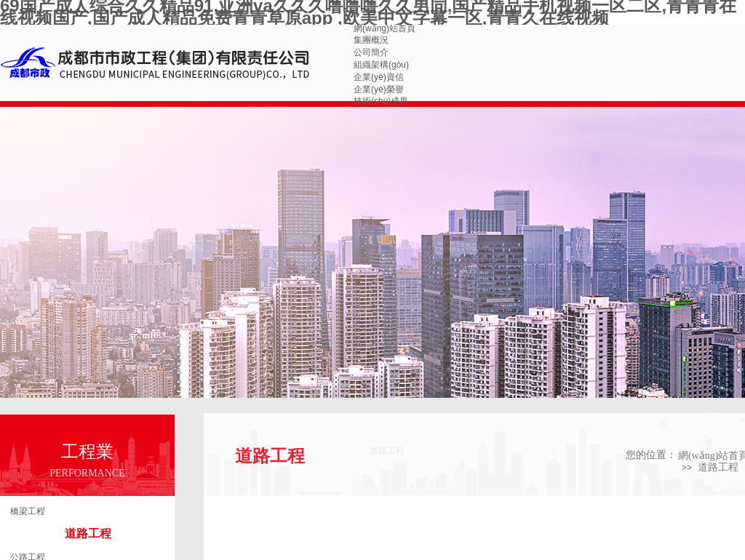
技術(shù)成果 (381, 101)
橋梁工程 (28, 511)
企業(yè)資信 (379, 77)
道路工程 (88, 533)
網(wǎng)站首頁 (385, 28)
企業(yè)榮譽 (379, 89)
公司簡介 (371, 52)
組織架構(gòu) (381, 65)
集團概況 (371, 40)
